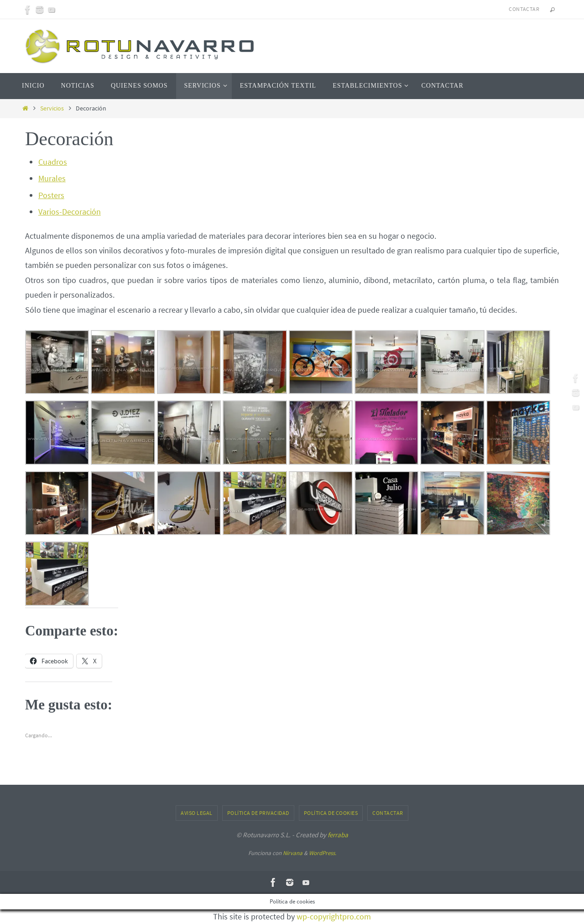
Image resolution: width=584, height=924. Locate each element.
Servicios (52, 108)
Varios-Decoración (70, 212)
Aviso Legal (197, 813)
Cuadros (53, 162)
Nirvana (293, 853)
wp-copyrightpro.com (334, 916)
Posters (51, 195)
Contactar (524, 9)
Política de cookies (331, 813)
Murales (52, 178)
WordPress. (323, 853)
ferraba (338, 835)
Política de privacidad (258, 813)
